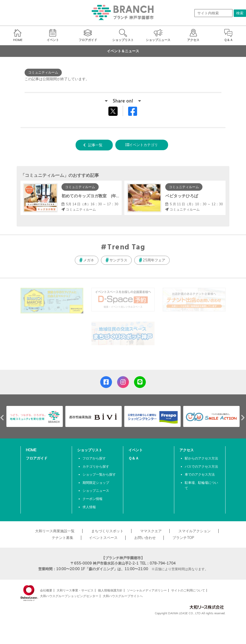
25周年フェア (154, 260)
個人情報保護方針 (110, 590)
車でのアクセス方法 (200, 474)
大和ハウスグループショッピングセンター (69, 596)
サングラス (118, 260)
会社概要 (46, 590)
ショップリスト (90, 450)
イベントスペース (103, 538)
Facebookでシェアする (136, 112)
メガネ (89, 260)
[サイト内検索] (213, 13)
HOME (31, 450)
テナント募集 (63, 538)
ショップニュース (96, 490)
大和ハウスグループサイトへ (123, 596)
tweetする (114, 111)
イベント (136, 450)
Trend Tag (126, 248)
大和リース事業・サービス (75, 590)
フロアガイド (37, 458)
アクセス (187, 450)
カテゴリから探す (96, 466)
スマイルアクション (194, 531)
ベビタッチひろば (182, 196)
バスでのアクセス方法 (201, 466)
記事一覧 (95, 145)
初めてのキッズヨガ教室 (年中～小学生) (100, 196)
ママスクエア (151, 531)
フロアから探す (94, 458)
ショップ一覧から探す (99, 474)
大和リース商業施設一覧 (55, 531)
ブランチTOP (183, 538)
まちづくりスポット (107, 531)
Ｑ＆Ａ (134, 458)
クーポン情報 (93, 499)
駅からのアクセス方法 (201, 458)
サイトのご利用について (188, 590)
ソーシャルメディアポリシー (147, 590)
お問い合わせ (145, 538)
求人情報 (89, 507)
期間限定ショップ (96, 483)
